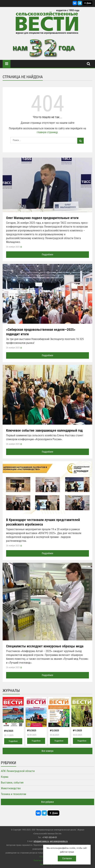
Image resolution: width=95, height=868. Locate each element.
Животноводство (11, 788)
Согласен (67, 858)
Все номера (47, 751)
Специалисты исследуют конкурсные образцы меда (45, 646)
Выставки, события (12, 783)
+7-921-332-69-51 (50, 837)
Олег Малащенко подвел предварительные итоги (42, 218)
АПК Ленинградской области (18, 771)
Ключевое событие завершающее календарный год (44, 430)
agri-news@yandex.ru (59, 841)
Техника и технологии (13, 794)
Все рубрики (47, 802)
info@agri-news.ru (41, 841)
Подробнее (47, 254)
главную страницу (47, 132)
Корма (5, 777)
